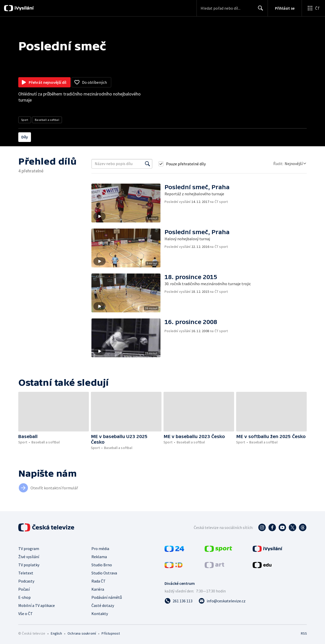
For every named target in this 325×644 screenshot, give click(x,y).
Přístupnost (111, 633)
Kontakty (100, 614)
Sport (25, 120)
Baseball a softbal (47, 120)
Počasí (24, 589)
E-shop (25, 597)
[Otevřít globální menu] (313, 8)
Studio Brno (102, 565)
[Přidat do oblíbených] (91, 82)
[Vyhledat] (148, 164)
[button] (128, 203)
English (56, 633)
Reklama (99, 557)
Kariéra (98, 589)
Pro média (100, 549)
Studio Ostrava (104, 573)
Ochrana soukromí (82, 633)
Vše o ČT (26, 614)
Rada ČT (99, 581)
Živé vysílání (29, 557)
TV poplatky (29, 565)
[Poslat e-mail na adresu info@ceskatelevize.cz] (222, 601)
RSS (304, 633)
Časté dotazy (103, 605)
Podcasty (26, 581)
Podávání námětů (107, 597)
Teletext (26, 573)
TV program (29, 549)
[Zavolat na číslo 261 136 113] (178, 601)
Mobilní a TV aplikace (37, 605)
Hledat (259, 10)
